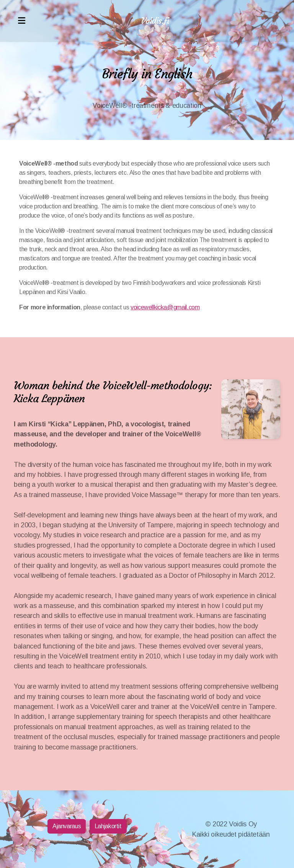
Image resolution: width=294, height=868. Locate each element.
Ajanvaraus (67, 826)
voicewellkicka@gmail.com (165, 307)
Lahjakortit (108, 826)
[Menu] (21, 21)
